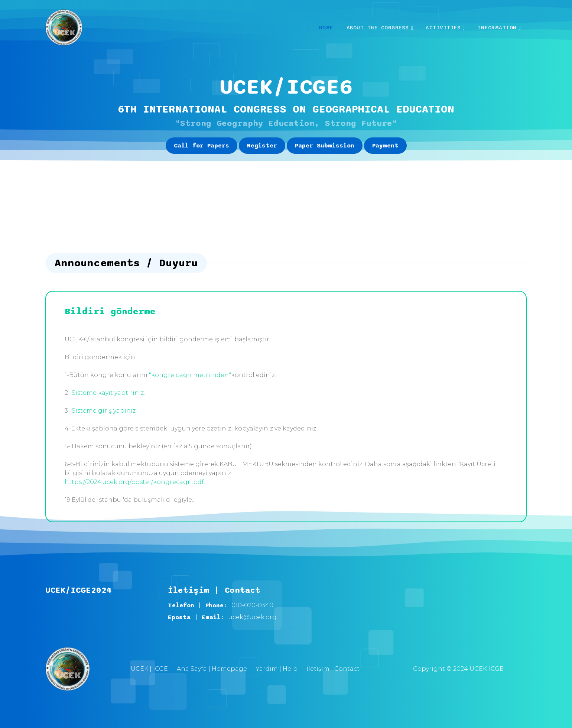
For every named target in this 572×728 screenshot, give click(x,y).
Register (262, 146)
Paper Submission (325, 146)
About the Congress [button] (378, 28)
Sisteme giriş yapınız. (104, 411)
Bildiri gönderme (110, 312)
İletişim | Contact (333, 669)
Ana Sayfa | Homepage (212, 669)
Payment (385, 146)
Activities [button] (443, 28)
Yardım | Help (277, 669)
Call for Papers (201, 146)
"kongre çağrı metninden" (190, 375)
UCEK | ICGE (149, 669)
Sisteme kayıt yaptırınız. (108, 393)
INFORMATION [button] (497, 28)
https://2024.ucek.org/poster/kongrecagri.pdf (134, 482)
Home (326, 28)
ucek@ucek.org (253, 617)
